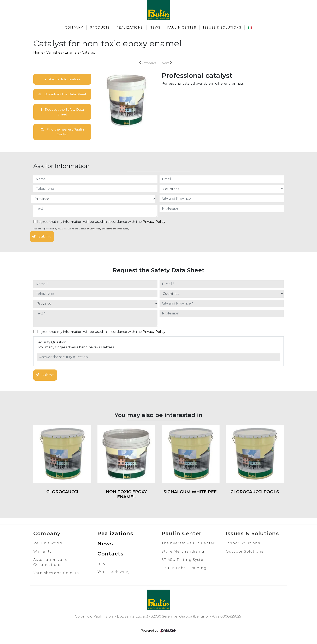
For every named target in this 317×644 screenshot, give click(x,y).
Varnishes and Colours (56, 574)
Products (100, 28)
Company (74, 28)
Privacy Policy (154, 223)
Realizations (130, 28)
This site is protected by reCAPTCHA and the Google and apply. (81, 230)
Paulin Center (182, 28)
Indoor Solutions (243, 544)
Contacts (110, 555)
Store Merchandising (183, 552)
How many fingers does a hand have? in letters (75, 348)
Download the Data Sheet (62, 94)
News (155, 28)
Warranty (42, 552)
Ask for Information (62, 79)
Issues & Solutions (222, 28)
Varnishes (54, 52)
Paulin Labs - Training (184, 569)
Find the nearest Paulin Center (62, 133)
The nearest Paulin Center (188, 544)
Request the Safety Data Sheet (62, 112)
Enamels (72, 52)
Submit (41, 237)
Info (102, 564)
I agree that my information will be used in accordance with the (99, 223)
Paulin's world (48, 544)
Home (38, 52)
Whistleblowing (114, 573)
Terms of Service (114, 230)
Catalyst (89, 52)
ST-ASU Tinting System (184, 561)
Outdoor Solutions (245, 552)
